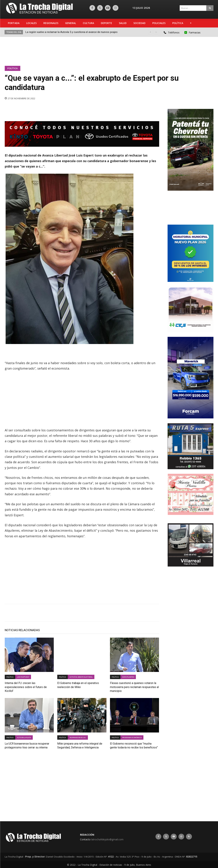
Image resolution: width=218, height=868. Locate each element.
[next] (156, 32)
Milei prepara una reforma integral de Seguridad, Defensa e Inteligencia (80, 745)
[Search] (210, 8)
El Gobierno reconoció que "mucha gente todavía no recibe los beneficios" (134, 745)
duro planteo (128, 677)
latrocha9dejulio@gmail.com (107, 839)
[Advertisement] (110, 50)
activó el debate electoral (81, 677)
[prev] (150, 32)
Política (13, 68)
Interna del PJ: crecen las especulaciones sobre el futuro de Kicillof (26, 686)
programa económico (132, 737)
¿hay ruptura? (23, 677)
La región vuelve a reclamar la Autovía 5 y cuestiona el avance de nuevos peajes (72, 32)
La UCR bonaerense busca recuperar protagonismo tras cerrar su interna (27, 745)
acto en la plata (24, 737)
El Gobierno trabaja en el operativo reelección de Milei (78, 685)
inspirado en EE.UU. (78, 737)
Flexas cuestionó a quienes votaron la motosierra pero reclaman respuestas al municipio (134, 686)
